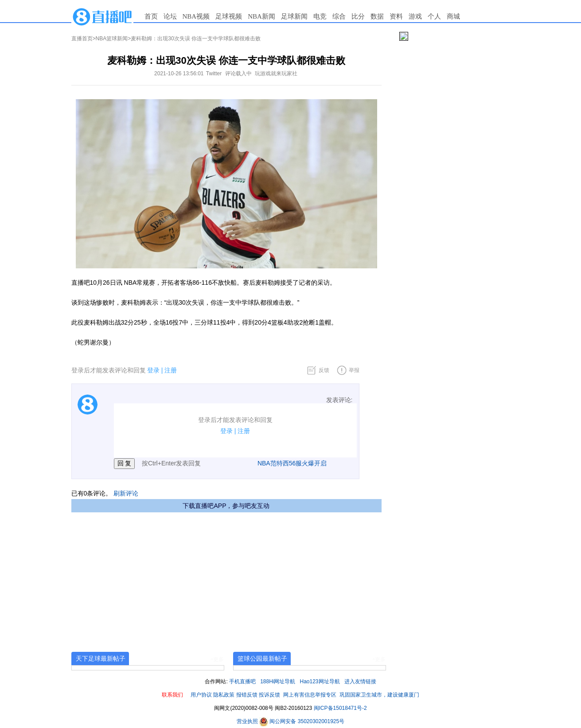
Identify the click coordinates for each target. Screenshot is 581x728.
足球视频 (229, 16)
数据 (377, 16)
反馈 (324, 370)
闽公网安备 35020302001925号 (302, 721)
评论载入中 (238, 74)
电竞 (320, 16)
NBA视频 (196, 16)
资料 (396, 16)
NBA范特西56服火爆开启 (292, 463)
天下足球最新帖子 (101, 658)
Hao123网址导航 (320, 682)
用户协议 (201, 695)
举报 (354, 370)
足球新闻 (294, 16)
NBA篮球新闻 (112, 39)
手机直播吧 (242, 682)
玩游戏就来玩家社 (276, 74)
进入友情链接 (360, 682)
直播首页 (82, 39)
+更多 (217, 659)
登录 (153, 370)
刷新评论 (126, 493)
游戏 (415, 16)
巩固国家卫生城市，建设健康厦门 (379, 695)
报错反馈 (247, 695)
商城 (453, 16)
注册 (171, 370)
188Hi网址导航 (278, 682)
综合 (339, 16)
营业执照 (248, 721)
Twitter (214, 74)
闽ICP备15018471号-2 (340, 708)
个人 (434, 16)
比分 (358, 16)
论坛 (170, 16)
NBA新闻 (261, 16)
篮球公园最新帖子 (262, 658)
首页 (151, 16)
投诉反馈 (269, 695)
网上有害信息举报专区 (310, 695)
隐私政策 (224, 695)
